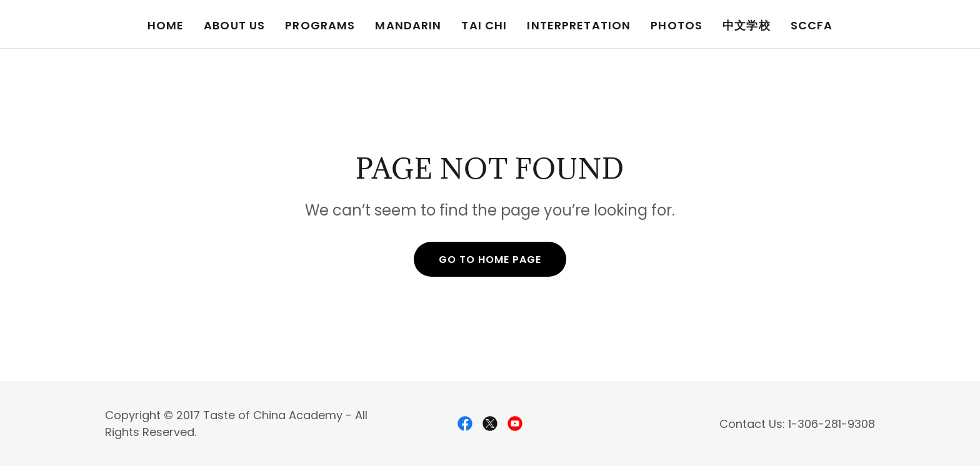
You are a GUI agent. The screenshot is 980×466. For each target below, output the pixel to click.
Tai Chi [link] (484, 25)
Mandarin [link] (408, 25)
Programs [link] (320, 25)
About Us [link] (234, 25)
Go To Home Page (490, 260)
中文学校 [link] (747, 25)
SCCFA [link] (812, 25)
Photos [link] (677, 25)
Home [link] (166, 25)
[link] (465, 424)
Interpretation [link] (579, 25)
